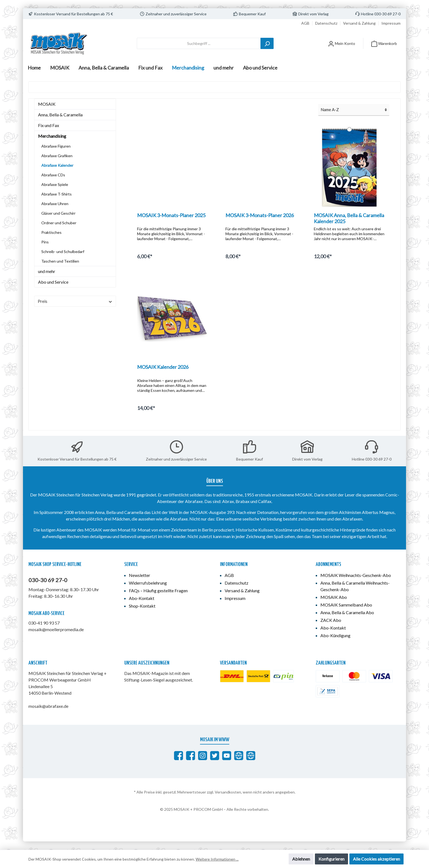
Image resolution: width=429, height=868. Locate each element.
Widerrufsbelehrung (148, 583)
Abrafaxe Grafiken (57, 156)
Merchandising (52, 136)
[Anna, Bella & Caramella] (251, 756)
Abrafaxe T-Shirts (56, 194)
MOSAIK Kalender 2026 (163, 367)
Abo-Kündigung (335, 635)
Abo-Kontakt (142, 598)
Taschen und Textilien (60, 261)
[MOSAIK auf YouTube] (227, 756)
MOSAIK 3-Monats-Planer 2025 (171, 215)
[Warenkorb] (384, 43)
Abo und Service (53, 282)
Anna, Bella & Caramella (60, 115)
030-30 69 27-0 (48, 580)
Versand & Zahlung (359, 23)
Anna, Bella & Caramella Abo (347, 612)
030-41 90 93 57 (44, 623)
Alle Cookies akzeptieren (376, 859)
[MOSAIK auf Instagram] (203, 756)
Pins (45, 242)
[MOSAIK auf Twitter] (215, 756)
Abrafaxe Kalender (57, 165)
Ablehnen (301, 859)
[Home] (34, 68)
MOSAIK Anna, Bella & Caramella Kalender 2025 (349, 218)
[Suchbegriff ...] (199, 43)
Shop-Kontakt (142, 606)
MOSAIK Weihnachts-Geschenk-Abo (356, 575)
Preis (75, 301)
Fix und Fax (49, 125)
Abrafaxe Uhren (55, 204)
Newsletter (140, 575)
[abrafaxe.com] (239, 756)
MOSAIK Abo (334, 597)
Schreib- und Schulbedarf (63, 252)
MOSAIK (47, 104)
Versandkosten (228, 792)
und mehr (47, 271)
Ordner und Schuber (59, 223)
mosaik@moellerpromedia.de (56, 629)
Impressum (391, 23)
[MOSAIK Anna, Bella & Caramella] (191, 756)
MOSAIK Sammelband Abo (346, 605)
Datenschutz (326, 23)
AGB (305, 23)
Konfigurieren (331, 859)
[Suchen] (267, 43)
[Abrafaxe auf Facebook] (179, 756)
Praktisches (51, 232)
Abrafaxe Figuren (56, 146)
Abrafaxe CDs (53, 175)
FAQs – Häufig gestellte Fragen (158, 590)
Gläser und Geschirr (58, 213)
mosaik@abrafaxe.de (48, 706)
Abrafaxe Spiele (55, 184)
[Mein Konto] (342, 43)
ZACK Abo (331, 620)
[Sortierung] (354, 110)
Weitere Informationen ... (217, 859)
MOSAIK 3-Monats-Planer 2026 (260, 215)
